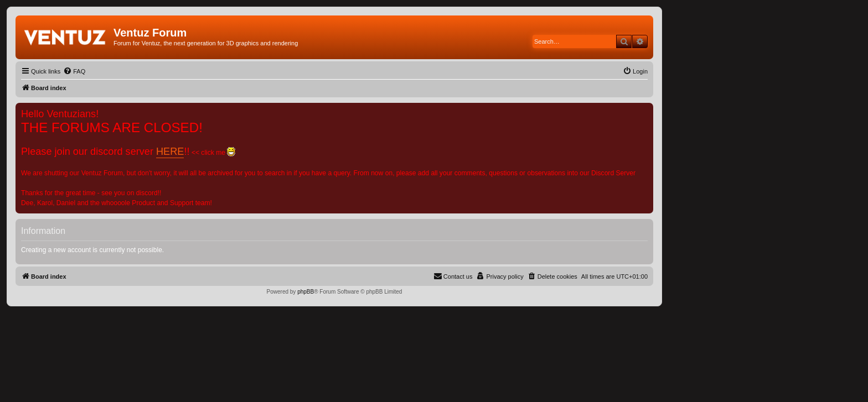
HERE (170, 152)
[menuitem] (74, 71)
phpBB (306, 292)
